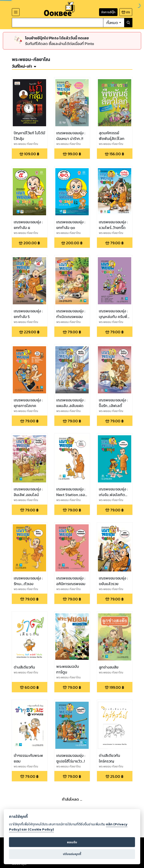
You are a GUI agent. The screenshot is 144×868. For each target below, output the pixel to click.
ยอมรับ (72, 842)
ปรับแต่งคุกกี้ (72, 854)
